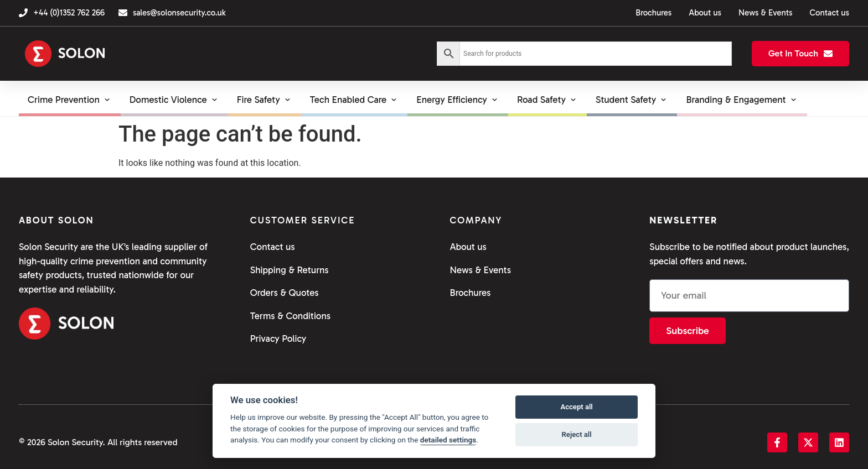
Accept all (576, 407)
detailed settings (448, 440)
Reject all (577, 434)
